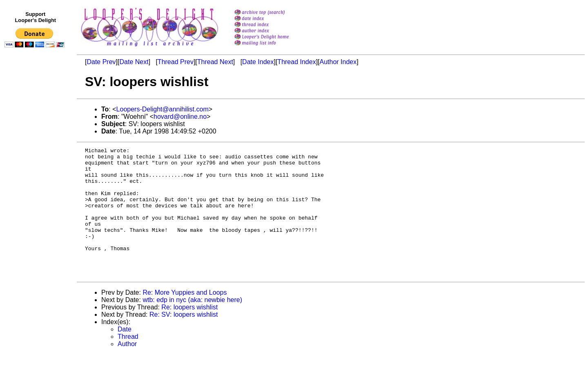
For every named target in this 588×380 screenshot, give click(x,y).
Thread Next (215, 62)
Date (125, 355)
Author (127, 370)
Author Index (338, 62)
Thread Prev (176, 62)
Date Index (258, 62)
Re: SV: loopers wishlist (184, 340)
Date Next (134, 62)
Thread (128, 362)
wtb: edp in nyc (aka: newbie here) (192, 326)
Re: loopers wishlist (189, 333)
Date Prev (101, 62)
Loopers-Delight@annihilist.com (163, 109)
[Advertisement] (36, 219)
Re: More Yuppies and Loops (185, 318)
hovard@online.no (180, 117)
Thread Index (296, 62)
